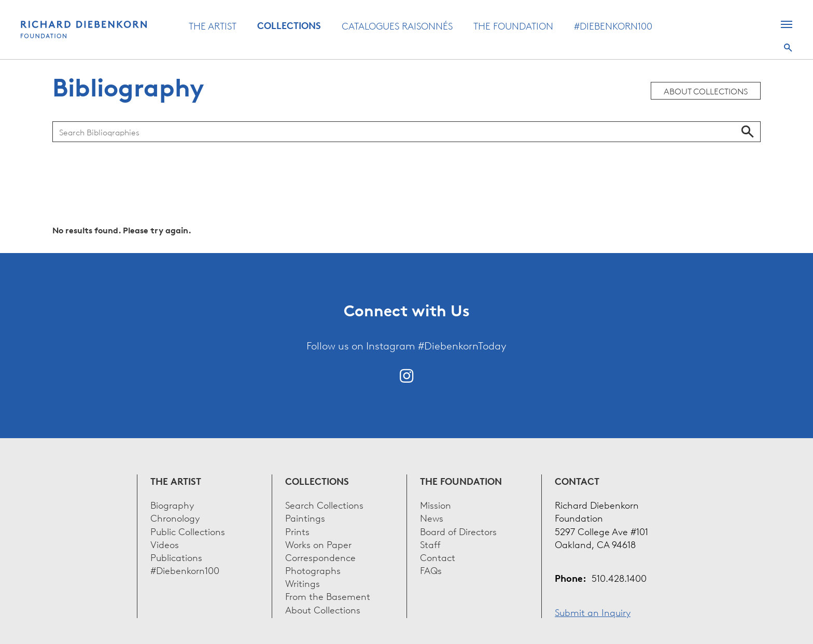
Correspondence (320, 557)
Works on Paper (318, 544)
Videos (165, 544)
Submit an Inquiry (593, 612)
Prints (297, 531)
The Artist (213, 25)
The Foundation (513, 25)
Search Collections (324, 504)
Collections (289, 25)
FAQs (431, 570)
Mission (436, 504)
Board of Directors (458, 531)
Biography (172, 504)
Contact (438, 557)
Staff (430, 544)
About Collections (706, 91)
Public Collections (188, 531)
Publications (176, 557)
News (432, 517)
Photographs (313, 570)
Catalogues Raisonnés (397, 25)
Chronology (175, 517)
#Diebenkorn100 (613, 25)
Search (788, 48)
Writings (303, 583)
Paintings (305, 517)
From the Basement (328, 596)
